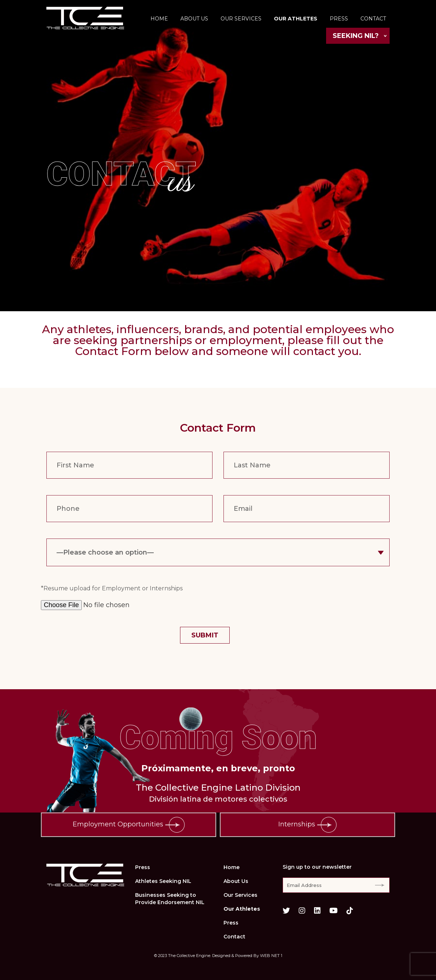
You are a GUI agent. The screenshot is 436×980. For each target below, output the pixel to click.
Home (159, 19)
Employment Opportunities (129, 825)
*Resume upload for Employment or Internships (112, 588)
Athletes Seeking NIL (163, 881)
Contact (373, 19)
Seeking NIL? (356, 36)
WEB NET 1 (271, 956)
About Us (194, 19)
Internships (307, 825)
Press (339, 19)
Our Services (241, 19)
